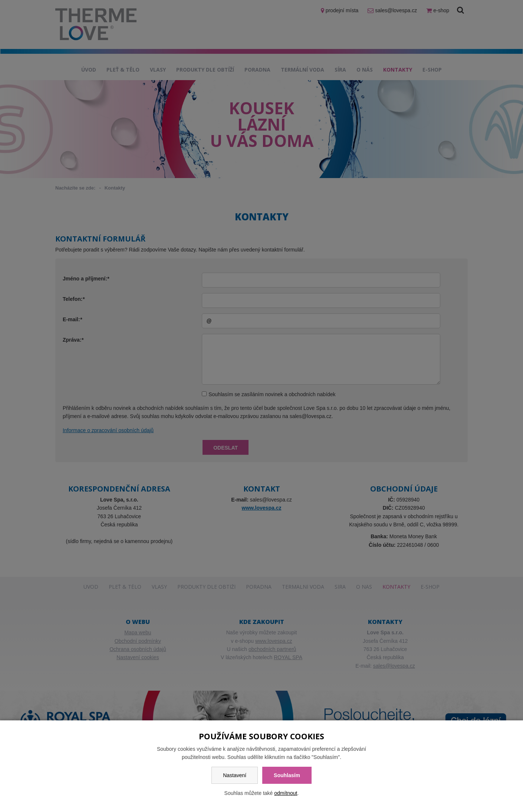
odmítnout (286, 793)
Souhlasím (287, 775)
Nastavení (235, 775)
